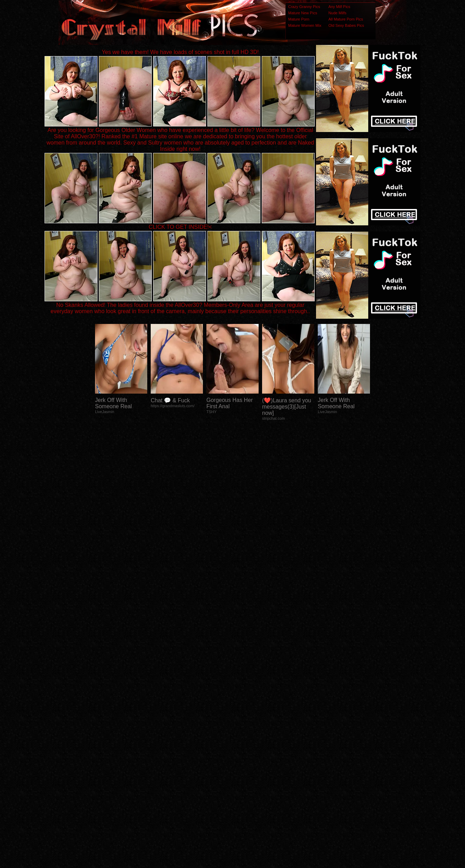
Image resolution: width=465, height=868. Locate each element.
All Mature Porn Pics (346, 19)
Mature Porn (299, 19)
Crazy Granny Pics (304, 7)
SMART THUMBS (245, 730)
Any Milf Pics (339, 7)
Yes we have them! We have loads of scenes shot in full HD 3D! (180, 52)
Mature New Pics (303, 13)
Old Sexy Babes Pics (346, 25)
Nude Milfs (337, 13)
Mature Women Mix (305, 25)
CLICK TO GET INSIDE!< (180, 227)
